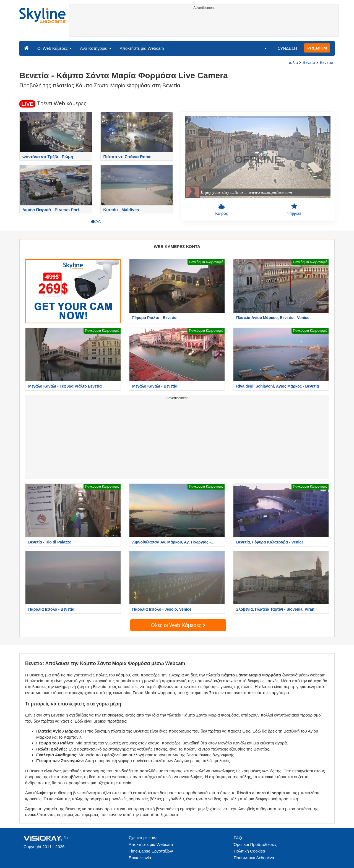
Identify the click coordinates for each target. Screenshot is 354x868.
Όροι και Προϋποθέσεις (255, 844)
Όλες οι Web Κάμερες (178, 625)
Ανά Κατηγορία (96, 48)
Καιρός (222, 209)
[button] (262, 48)
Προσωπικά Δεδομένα (254, 858)
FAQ (238, 838)
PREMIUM (317, 48)
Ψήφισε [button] (294, 209)
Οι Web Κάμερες (54, 48)
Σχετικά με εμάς (143, 838)
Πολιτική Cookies (249, 851)
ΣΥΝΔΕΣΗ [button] (287, 48)
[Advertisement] (204, 24)
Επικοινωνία (140, 858)
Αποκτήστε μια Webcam (142, 48)
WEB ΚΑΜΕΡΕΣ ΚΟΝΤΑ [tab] (177, 246)
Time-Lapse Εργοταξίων (151, 851)
